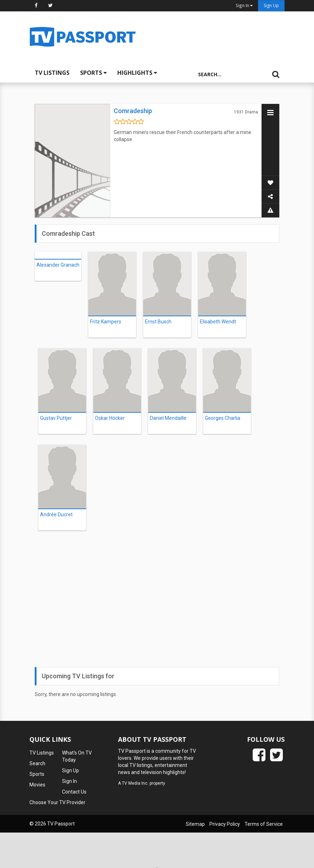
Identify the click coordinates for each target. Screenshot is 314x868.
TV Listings (52, 73)
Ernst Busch (158, 322)
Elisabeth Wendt (218, 322)
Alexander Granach (58, 265)
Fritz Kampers (106, 322)
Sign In (69, 781)
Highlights (137, 73)
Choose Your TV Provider (57, 802)
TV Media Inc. (135, 783)
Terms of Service (264, 824)
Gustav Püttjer (56, 418)
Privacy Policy (225, 824)
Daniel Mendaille (168, 418)
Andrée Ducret (56, 514)
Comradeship (133, 111)
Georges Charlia (223, 418)
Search (37, 763)
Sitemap (195, 824)
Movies (37, 785)
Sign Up (271, 5)
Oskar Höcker (110, 418)
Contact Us (74, 792)
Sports (93, 73)
